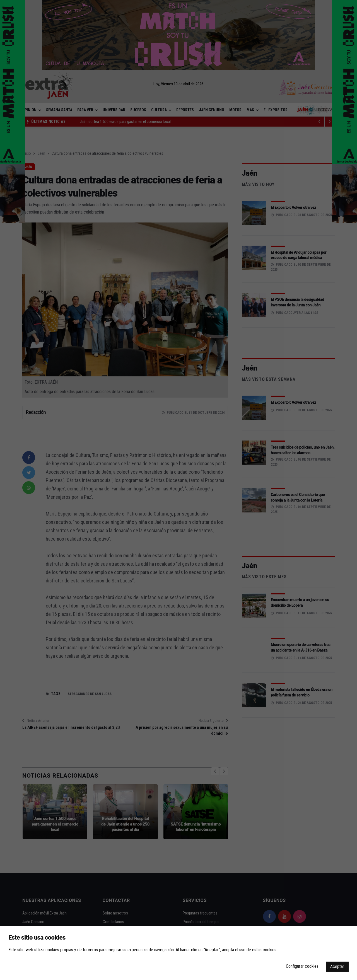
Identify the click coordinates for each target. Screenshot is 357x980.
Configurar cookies (302, 966)
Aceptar (337, 966)
